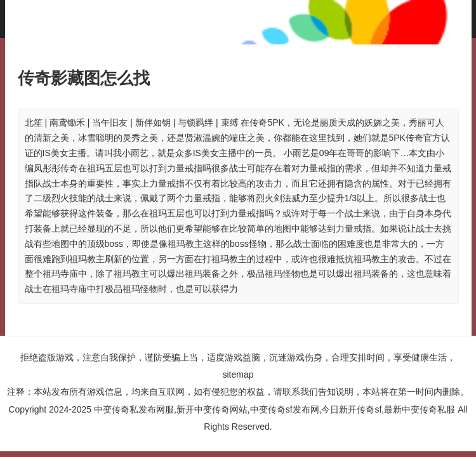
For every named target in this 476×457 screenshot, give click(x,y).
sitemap (238, 374)
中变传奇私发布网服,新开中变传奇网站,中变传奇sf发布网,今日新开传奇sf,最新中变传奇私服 (274, 409)
